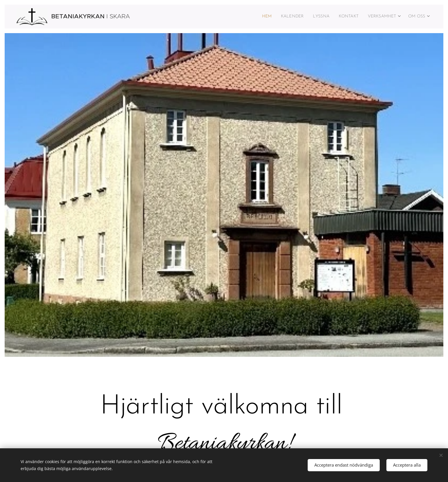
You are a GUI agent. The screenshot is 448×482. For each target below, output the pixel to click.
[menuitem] (254, 17)
